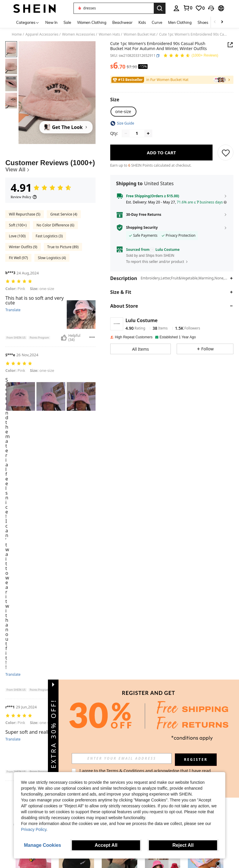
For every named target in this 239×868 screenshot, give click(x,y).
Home (17, 34)
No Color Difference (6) (55, 225)
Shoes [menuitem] (203, 22)
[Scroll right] (222, 22)
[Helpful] (64, 338)
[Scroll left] (215, 22)
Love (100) (17, 236)
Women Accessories (78, 34)
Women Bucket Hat (140, 34)
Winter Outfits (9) (23, 247)
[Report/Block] (92, 337)
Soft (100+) (18, 225)
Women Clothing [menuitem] (92, 22)
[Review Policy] (24, 197)
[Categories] (28, 22)
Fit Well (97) (18, 258)
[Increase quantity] (148, 133)
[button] (114, 8)
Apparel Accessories (42, 34)
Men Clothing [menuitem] (180, 22)
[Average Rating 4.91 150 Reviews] (191, 56)
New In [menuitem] (51, 22)
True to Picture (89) (63, 247)
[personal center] (176, 8)
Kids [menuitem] (142, 22)
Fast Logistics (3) (49, 236)
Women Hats (109, 34)
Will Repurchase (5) (25, 214)
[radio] (123, 112)
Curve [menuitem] (157, 22)
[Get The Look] (66, 127)
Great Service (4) (64, 214)
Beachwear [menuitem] (122, 22)
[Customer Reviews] (50, 166)
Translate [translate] (13, 310)
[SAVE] (226, 153)
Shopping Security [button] (142, 228)
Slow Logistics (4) (52, 258)
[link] (188, 8)
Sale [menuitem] (67, 22)
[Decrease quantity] (126, 133)
